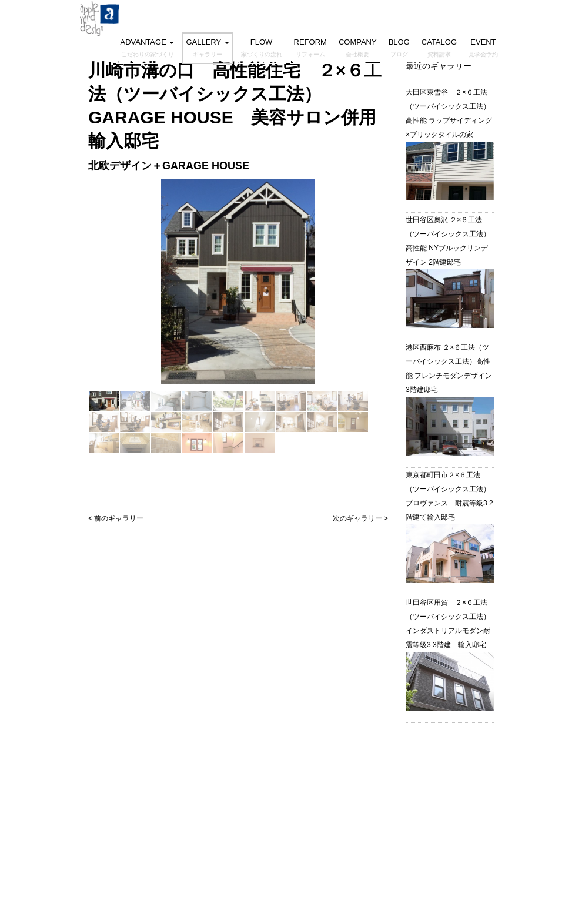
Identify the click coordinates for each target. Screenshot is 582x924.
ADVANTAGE (148, 48)
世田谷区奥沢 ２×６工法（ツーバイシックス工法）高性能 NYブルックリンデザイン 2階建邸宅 (448, 241)
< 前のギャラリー (116, 518)
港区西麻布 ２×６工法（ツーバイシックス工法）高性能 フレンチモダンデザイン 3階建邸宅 (449, 369)
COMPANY (358, 48)
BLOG (399, 48)
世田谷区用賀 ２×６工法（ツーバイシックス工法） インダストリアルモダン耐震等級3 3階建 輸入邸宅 (450, 624)
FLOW (262, 48)
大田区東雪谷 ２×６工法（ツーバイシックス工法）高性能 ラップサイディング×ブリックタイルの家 (449, 113)
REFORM (310, 48)
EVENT (483, 48)
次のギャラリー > (360, 518)
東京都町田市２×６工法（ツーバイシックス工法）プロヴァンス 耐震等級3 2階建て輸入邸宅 (449, 496)
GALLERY (207, 48)
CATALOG (439, 48)
